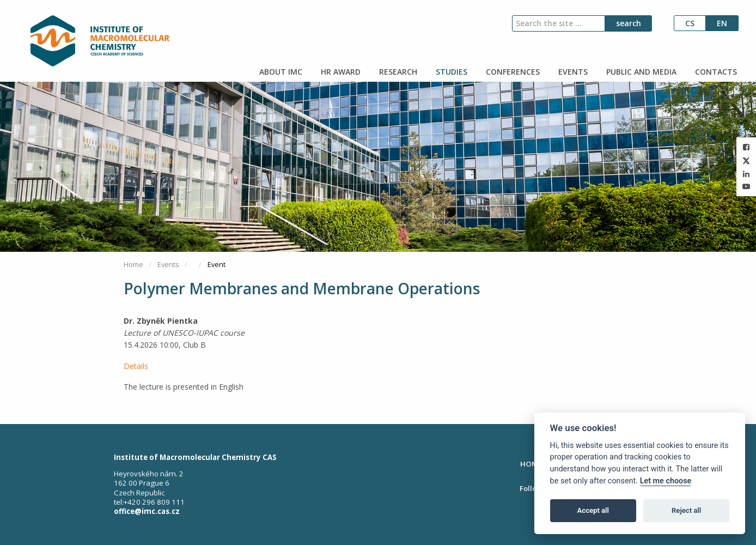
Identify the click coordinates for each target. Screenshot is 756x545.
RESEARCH (397, 72)
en (722, 23)
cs (690, 23)
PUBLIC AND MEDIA (640, 72)
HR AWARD (340, 72)
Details (136, 366)
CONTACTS (715, 72)
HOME (531, 464)
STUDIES (450, 72)
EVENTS (572, 72)
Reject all (686, 510)
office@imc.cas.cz (147, 511)
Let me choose (666, 481)
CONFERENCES (512, 72)
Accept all (593, 510)
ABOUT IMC (280, 72)
